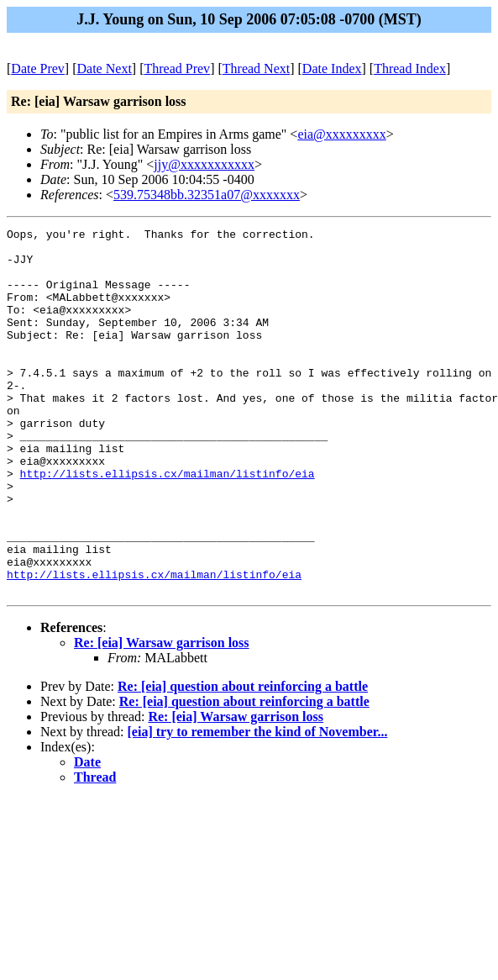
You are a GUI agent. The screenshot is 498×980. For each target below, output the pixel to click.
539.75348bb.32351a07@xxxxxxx (207, 195)
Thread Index (410, 68)
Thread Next (256, 68)
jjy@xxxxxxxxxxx (204, 164)
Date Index (332, 68)
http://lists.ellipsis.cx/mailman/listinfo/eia (168, 524)
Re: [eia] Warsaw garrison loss (162, 716)
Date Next (105, 68)
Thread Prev (177, 68)
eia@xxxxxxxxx (341, 134)
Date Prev (38, 68)
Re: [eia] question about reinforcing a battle (243, 759)
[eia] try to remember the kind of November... (258, 805)
